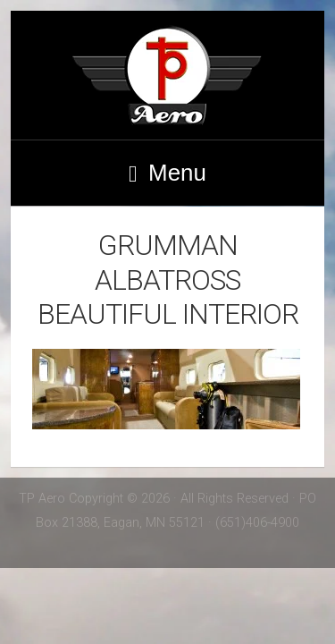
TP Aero (168, 75)
